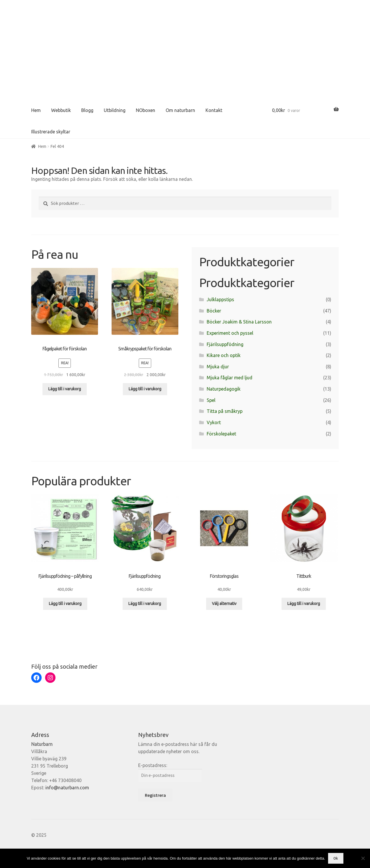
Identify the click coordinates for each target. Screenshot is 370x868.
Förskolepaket (221, 434)
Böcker (214, 311)
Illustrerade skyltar (51, 132)
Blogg (87, 110)
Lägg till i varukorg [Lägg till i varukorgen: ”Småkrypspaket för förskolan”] (145, 389)
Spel (211, 400)
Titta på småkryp (225, 411)
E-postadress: (153, 765)
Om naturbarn (180, 110)
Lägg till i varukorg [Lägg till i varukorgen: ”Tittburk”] (304, 604)
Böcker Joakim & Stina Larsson (239, 322)
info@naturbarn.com (67, 788)
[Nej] (363, 858)
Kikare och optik (224, 355)
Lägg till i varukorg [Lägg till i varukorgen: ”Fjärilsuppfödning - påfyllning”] (65, 604)
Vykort (214, 422)
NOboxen (146, 110)
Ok (336, 858)
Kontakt (214, 110)
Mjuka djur (218, 367)
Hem (36, 110)
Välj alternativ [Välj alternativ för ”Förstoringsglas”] (224, 604)
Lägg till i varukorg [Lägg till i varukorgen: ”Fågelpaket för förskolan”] (65, 389)
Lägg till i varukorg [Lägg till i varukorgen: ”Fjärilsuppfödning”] (145, 604)
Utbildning (115, 110)
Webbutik (61, 110)
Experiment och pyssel (230, 333)
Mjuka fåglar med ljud (230, 378)
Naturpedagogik (224, 389)
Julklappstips (220, 299)
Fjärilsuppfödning (225, 344)
